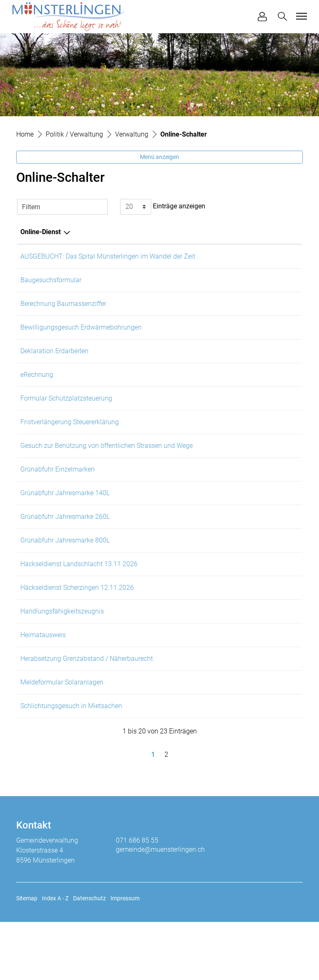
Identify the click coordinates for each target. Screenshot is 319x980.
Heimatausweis (43, 681)
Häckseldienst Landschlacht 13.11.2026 (79, 602)
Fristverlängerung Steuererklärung (70, 442)
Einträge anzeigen (163, 207)
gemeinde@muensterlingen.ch (160, 908)
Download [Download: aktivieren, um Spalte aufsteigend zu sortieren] (274, 232)
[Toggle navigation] (300, 16)
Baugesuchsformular (51, 283)
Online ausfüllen (230, 257)
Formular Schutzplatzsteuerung (66, 416)
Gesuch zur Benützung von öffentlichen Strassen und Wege (107, 469)
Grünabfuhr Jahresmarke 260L (65, 549)
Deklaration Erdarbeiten (54, 363)
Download (280, 390)
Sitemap (27, 956)
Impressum (125, 956)
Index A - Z (55, 956)
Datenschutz (90, 956)
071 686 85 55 (137, 898)
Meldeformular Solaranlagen (62, 734)
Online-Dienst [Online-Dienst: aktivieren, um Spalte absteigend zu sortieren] (40, 232)
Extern (283, 284)
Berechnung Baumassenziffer (63, 309)
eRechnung (37, 389)
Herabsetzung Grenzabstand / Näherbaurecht (87, 708)
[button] (284, 16)
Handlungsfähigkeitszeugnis (62, 655)
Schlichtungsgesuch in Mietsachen (71, 761)
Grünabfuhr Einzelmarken (58, 495)
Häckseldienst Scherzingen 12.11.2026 (77, 628)
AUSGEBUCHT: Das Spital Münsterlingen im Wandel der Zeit (108, 256)
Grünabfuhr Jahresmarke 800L (65, 575)
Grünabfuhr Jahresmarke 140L (65, 522)
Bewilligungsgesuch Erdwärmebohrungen (81, 336)
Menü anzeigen (159, 157)
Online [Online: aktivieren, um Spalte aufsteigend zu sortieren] (213, 232)
